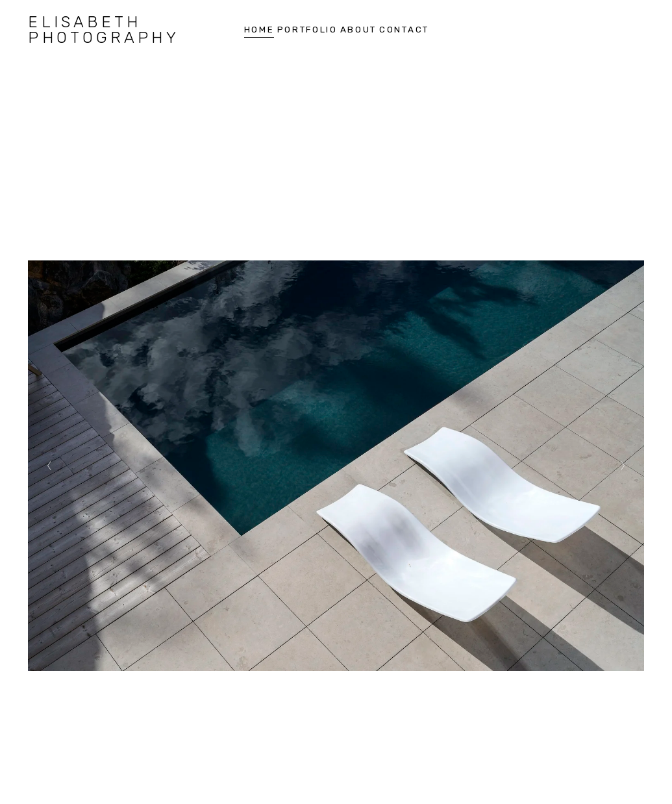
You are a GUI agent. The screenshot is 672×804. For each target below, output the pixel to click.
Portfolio (307, 30)
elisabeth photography (103, 30)
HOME (259, 30)
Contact (404, 30)
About (358, 30)
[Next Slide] (622, 466)
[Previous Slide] (50, 466)
